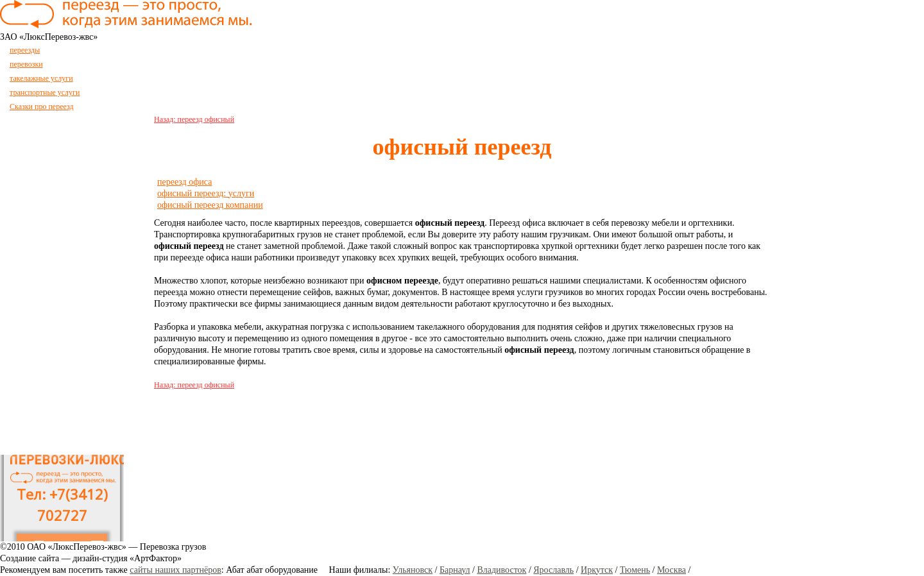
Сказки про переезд (42, 106)
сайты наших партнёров (175, 570)
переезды (25, 50)
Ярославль (553, 570)
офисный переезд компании (210, 205)
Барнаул (455, 570)
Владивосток (501, 570)
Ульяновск (413, 570)
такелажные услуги (41, 78)
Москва (672, 570)
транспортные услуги (45, 92)
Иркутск (597, 570)
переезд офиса (184, 182)
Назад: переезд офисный (194, 119)
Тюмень (635, 570)
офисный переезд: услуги (206, 193)
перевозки (26, 64)
